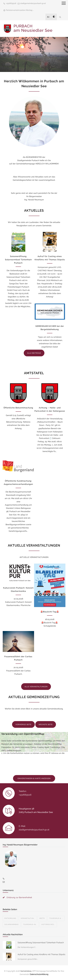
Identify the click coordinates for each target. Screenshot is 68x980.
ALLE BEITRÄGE (34, 353)
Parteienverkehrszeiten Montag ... (20, 10)
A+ (48, 17)
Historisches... (48, 924)
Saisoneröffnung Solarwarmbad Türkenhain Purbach (18, 260)
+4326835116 (11, 3)
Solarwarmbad (12, 924)
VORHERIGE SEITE (23, 725)
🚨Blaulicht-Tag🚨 (50, 612)
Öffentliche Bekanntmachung (18, 408)
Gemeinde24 (26, 971)
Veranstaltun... (28, 918)
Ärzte (42, 918)
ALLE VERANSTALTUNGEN (36, 687)
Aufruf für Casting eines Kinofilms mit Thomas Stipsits (41, 954)
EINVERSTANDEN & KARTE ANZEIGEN (34, 778)
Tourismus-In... (30, 924)
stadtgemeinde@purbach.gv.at (33, 3)
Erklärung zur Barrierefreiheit (19, 897)
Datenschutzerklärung (39, 974)
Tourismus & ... (56, 918)
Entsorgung (10, 918)
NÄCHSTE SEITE (46, 725)
